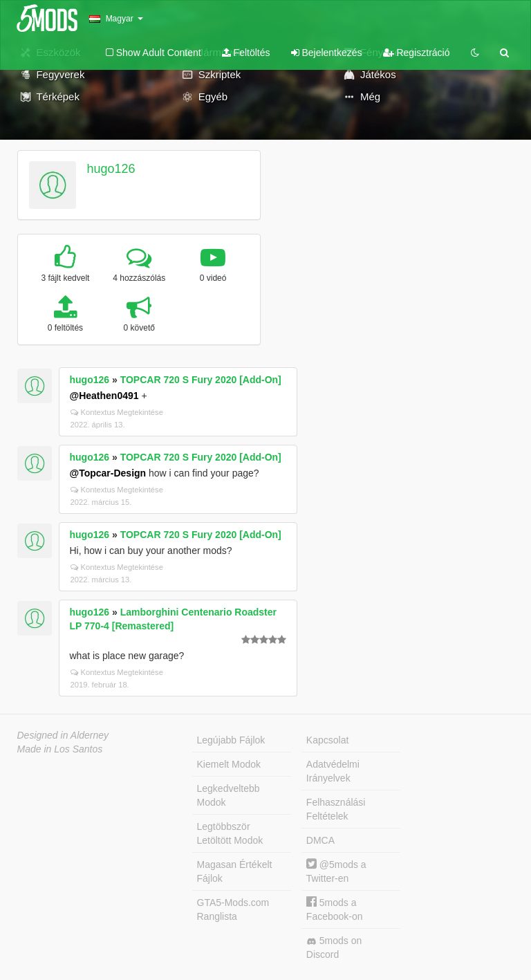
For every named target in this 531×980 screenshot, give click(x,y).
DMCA (320, 840)
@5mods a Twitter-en (336, 871)
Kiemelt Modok (229, 764)
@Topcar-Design (108, 473)
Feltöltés (246, 53)
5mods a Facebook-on (335, 909)
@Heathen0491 (104, 396)
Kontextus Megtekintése (117, 412)
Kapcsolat (327, 740)
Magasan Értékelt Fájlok (235, 871)
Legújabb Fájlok (231, 740)
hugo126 (111, 169)
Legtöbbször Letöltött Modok (230, 833)
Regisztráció (417, 53)
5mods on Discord (334, 947)
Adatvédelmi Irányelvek (333, 771)
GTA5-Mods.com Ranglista (233, 909)
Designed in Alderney (63, 735)
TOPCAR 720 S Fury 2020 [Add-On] (201, 380)
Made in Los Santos (60, 749)
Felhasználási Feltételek (336, 809)
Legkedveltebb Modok (229, 795)
